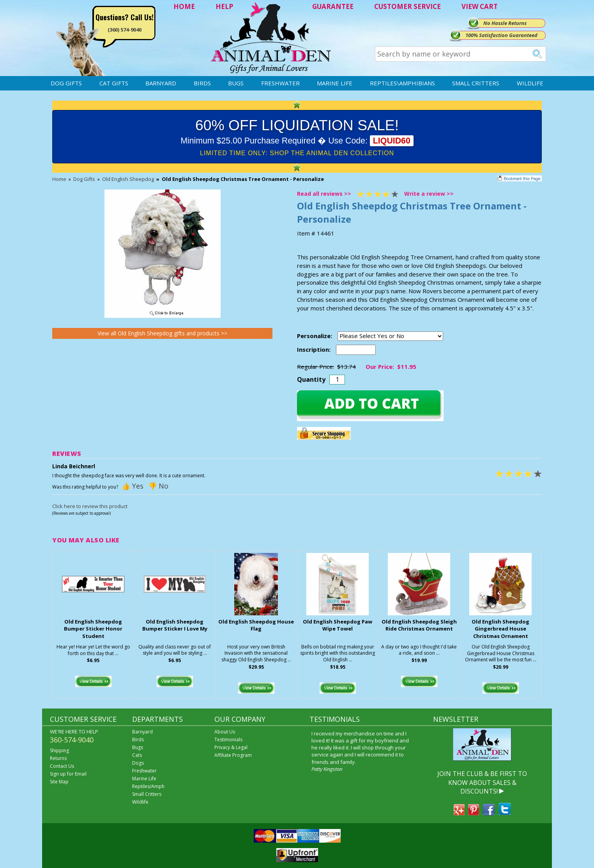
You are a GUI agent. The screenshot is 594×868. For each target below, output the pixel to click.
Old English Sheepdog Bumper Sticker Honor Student (93, 629)
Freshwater (280, 83)
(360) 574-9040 (125, 30)
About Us (225, 732)
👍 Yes (133, 486)
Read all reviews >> (324, 194)
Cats (137, 755)
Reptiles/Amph (148, 786)
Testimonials (228, 740)
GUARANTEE (333, 6)
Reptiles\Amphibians (402, 83)
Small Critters (476, 83)
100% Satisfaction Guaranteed (501, 35)
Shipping (59, 750)
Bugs (236, 83)
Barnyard (161, 83)
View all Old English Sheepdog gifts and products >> (162, 333)
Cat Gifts (114, 83)
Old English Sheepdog (128, 179)
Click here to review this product (90, 506)
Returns (58, 758)
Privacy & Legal (231, 747)
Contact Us (62, 766)
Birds (202, 83)
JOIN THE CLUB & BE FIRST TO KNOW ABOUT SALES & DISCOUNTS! (482, 782)
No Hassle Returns (505, 23)
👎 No (158, 486)
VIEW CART (480, 6)
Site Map (59, 782)
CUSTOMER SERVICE (407, 6)
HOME (184, 6)
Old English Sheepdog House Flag (256, 625)
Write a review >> (429, 194)
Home (59, 179)
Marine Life (335, 83)
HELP (224, 6)
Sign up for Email (68, 774)
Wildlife (530, 83)
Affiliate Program (233, 755)
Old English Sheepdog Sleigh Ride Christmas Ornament (419, 625)
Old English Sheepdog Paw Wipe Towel (338, 625)
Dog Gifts (66, 83)
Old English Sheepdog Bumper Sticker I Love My (175, 625)
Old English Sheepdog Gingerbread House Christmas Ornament (500, 629)
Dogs (138, 763)
